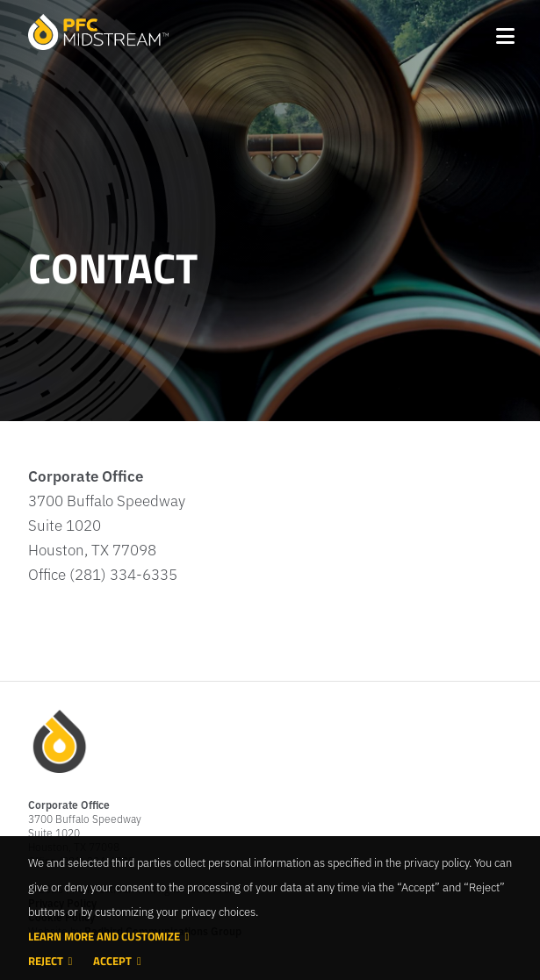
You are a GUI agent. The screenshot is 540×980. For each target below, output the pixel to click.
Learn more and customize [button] (104, 936)
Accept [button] (112, 961)
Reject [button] (46, 961)
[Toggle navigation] (504, 32)
